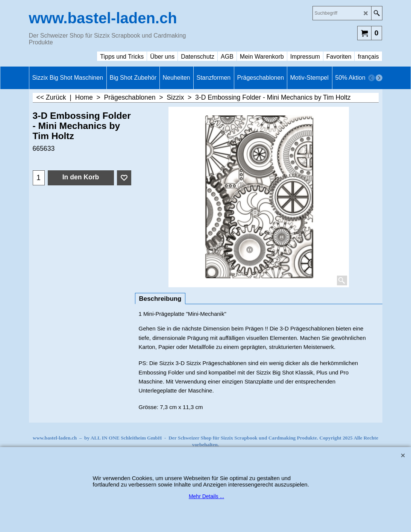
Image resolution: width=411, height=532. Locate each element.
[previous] (372, 78)
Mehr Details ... (206, 496)
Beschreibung (160, 299)
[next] (379, 78)
